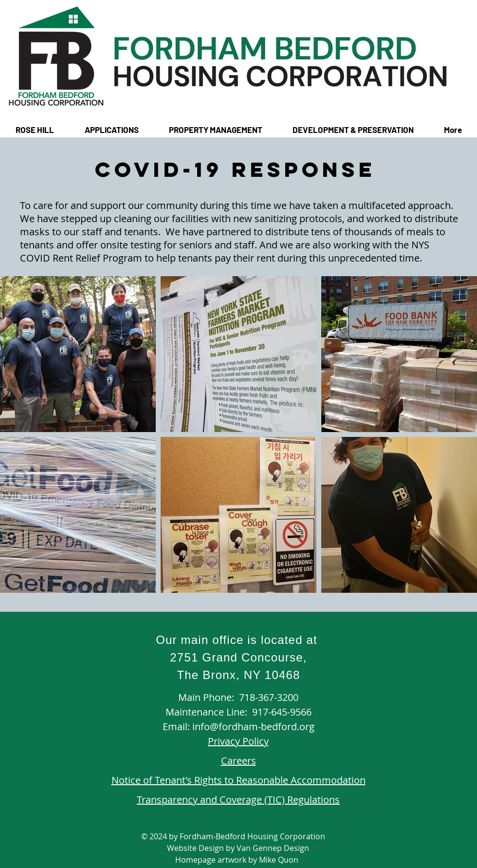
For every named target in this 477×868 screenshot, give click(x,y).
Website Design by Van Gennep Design (238, 848)
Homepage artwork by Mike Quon (238, 860)
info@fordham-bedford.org (253, 726)
